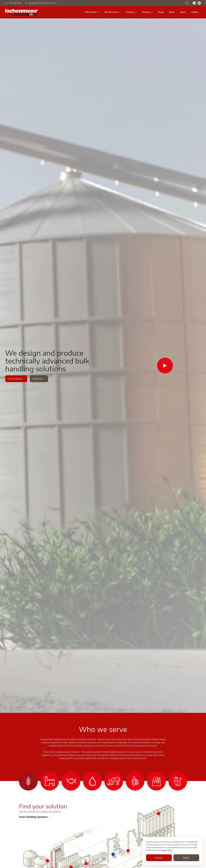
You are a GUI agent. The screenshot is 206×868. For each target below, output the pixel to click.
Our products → (16, 379)
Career (183, 12)
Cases (161, 12)
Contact (195, 12)
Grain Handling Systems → (35, 817)
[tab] (28, 781)
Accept (159, 858)
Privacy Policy (166, 850)
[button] (92, 12)
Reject (186, 858)
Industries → (39, 379)
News (172, 12)
